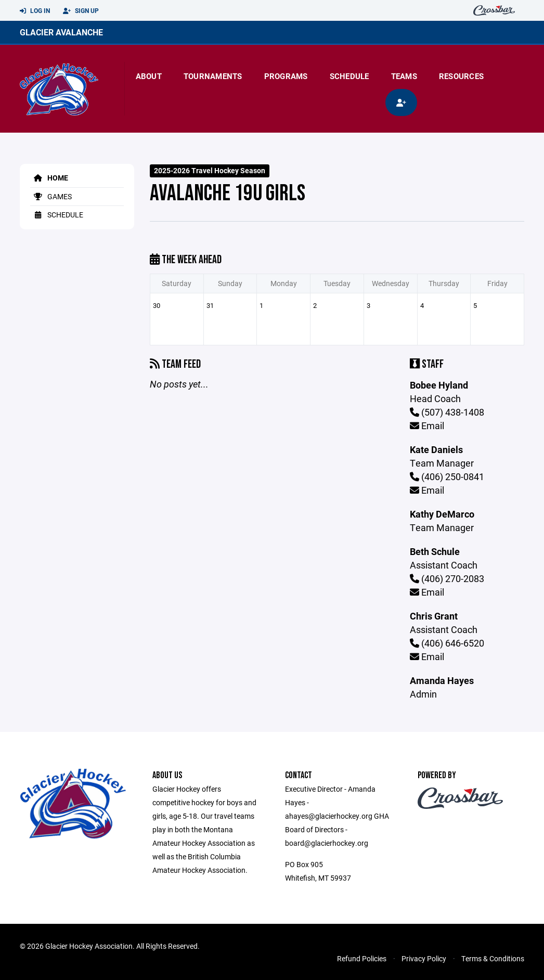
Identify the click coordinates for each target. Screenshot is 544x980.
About (149, 76)
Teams (404, 76)
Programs (286, 76)
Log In (35, 11)
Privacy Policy (424, 958)
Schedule (349, 76)
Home (49, 178)
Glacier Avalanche (61, 32)
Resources (461, 76)
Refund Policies (362, 958)
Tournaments (213, 76)
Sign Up (81, 11)
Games (51, 196)
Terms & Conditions (493, 958)
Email (427, 425)
